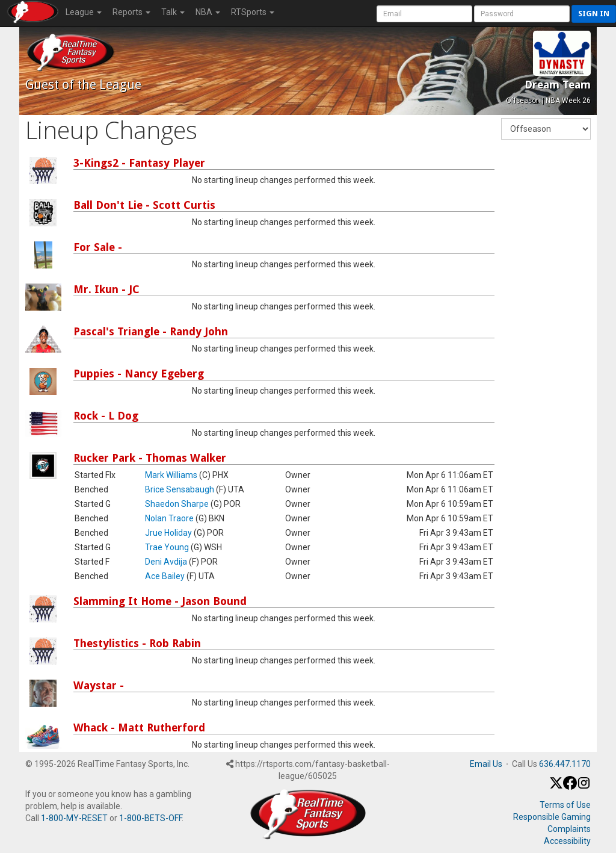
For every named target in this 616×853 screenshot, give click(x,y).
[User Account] (424, 14)
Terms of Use (565, 805)
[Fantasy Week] (546, 129)
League (84, 12)
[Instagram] (584, 787)
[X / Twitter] (556, 787)
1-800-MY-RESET (74, 818)
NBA (208, 12)
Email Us (486, 764)
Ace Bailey (165, 576)
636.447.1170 (565, 764)
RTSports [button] (253, 12)
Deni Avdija (166, 562)
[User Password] (522, 14)
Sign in (594, 14)
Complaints (569, 829)
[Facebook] (570, 787)
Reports (131, 12)
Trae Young (167, 547)
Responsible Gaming (552, 817)
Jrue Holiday (168, 533)
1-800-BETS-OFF (150, 818)
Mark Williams (171, 475)
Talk (173, 12)
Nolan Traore (169, 518)
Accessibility (567, 841)
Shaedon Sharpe (177, 504)
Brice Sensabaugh (180, 489)
